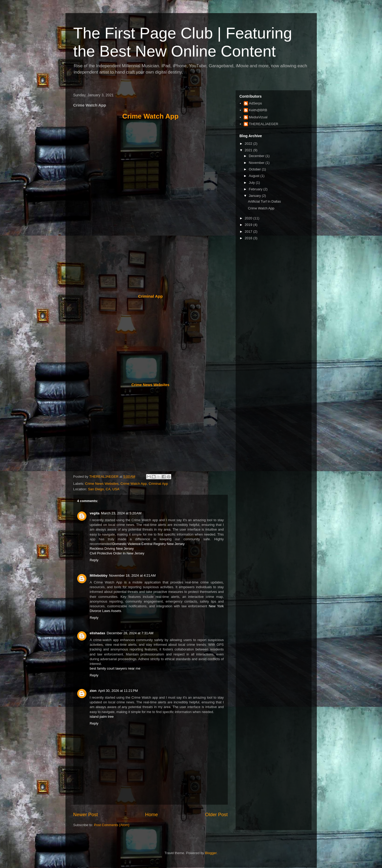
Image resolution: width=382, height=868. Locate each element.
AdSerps (256, 103)
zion (93, 691)
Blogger (211, 853)
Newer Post (86, 815)
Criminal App (150, 296)
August (254, 176)
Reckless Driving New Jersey (112, 549)
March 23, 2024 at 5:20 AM (121, 513)
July (252, 183)
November (257, 163)
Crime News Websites (150, 385)
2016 (249, 238)
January (255, 196)
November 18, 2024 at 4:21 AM (132, 575)
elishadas (98, 633)
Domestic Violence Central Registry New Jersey (148, 544)
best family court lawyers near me (115, 668)
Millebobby (99, 575)
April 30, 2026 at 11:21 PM (118, 691)
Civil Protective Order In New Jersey (117, 553)
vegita (95, 513)
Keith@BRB (258, 110)
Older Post (217, 815)
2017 (249, 232)
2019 (249, 225)
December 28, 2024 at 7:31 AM (130, 633)
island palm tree (102, 717)
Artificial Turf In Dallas (264, 201)
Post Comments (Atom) (112, 825)
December (257, 156)
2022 (249, 144)
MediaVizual (258, 117)
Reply (94, 560)
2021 (249, 150)
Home (151, 815)
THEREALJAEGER (264, 124)
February (256, 189)
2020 (249, 218)
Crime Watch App (150, 116)
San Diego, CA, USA (104, 489)
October (255, 169)
